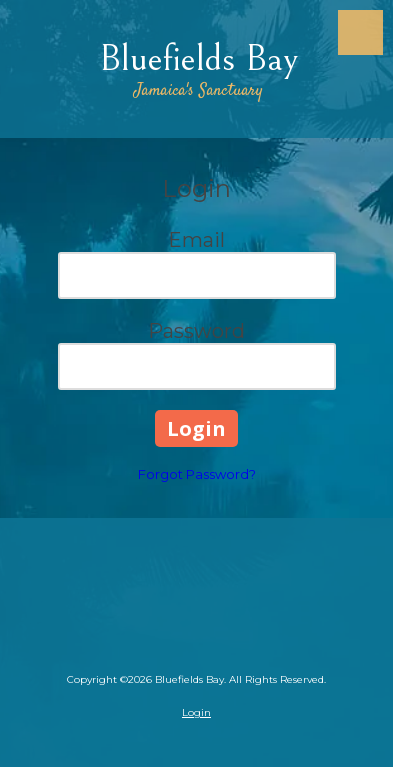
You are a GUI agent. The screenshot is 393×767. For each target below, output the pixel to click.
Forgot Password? (197, 474)
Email (196, 240)
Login (196, 712)
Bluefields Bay (198, 58)
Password (196, 331)
